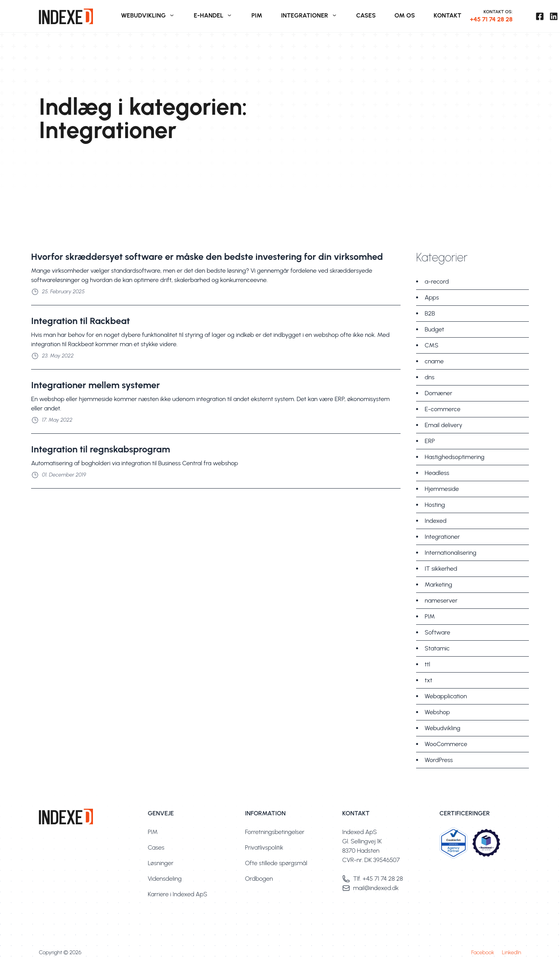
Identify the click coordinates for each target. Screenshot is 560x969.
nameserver (441, 600)
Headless (437, 473)
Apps (432, 297)
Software (437, 632)
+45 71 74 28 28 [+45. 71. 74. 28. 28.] (491, 19)
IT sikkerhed (441, 569)
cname (434, 361)
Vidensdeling (165, 879)
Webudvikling (443, 728)
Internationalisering (451, 553)
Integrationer (442, 537)
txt (429, 680)
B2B (430, 313)
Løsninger (161, 863)
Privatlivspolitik (264, 847)
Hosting (435, 505)
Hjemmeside (442, 489)
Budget (434, 329)
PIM (430, 616)
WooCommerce (446, 744)
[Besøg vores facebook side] (540, 16)
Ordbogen (259, 879)
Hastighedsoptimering (455, 457)
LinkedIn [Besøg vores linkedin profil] (512, 952)
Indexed (436, 521)
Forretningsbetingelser (275, 832)
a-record (437, 281)
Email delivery (444, 425)
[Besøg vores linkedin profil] (554, 16)
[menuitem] (148, 16)
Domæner (438, 393)
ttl (427, 664)
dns (430, 377)
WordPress (439, 760)
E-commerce (443, 409)
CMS (431, 345)
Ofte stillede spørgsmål (276, 863)
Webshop (437, 712)
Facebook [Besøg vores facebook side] (483, 952)
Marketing (438, 584)
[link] (75, 16)
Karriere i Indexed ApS (178, 894)
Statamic (437, 648)
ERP (430, 441)
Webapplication (446, 696)
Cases (156, 847)
